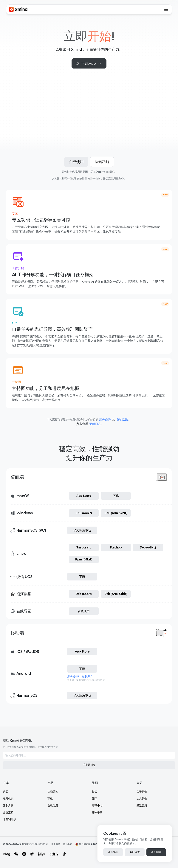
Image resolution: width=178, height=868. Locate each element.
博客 (83, 799)
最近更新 (134, 812)
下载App (89, 63)
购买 (83, 750)
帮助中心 (85, 812)
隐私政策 (89, 681)
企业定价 (85, 771)
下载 (132, 757)
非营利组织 (86, 778)
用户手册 (85, 819)
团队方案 (85, 764)
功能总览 (134, 750)
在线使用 (134, 764)
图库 (83, 805)
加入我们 (134, 805)
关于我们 (134, 799)
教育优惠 (85, 757)
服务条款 (75, 681)
